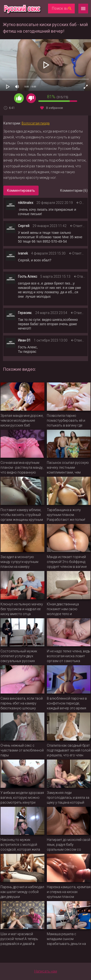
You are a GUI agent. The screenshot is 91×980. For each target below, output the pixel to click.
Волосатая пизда (36, 123)
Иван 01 (24, 340)
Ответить (81, 226)
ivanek (23, 253)
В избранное (54, 108)
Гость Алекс (28, 276)
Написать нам (46, 971)
